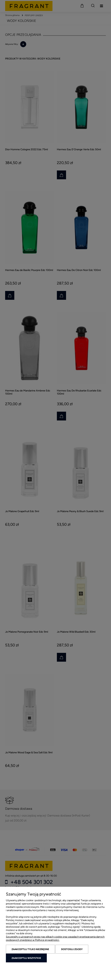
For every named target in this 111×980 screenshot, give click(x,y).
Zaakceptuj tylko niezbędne (30, 949)
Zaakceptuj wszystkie (26, 958)
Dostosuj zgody (72, 949)
